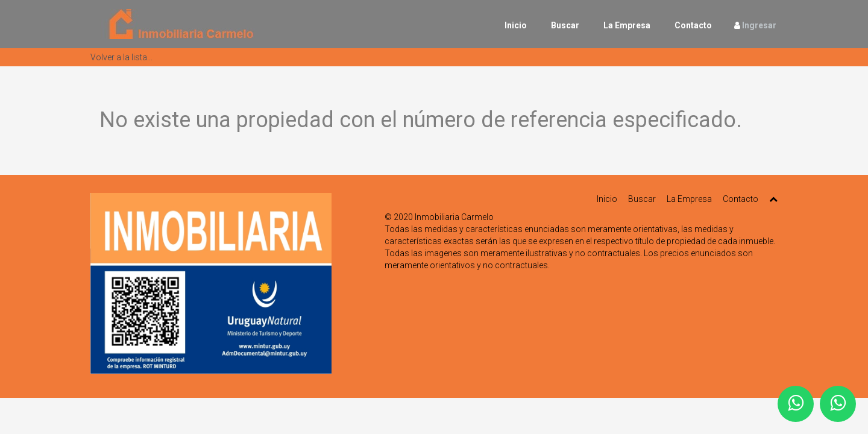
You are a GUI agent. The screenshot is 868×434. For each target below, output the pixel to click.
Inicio (516, 25)
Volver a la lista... (121, 57)
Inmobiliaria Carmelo (454, 217)
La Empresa (627, 25)
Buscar (565, 25)
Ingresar (759, 25)
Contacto (693, 25)
